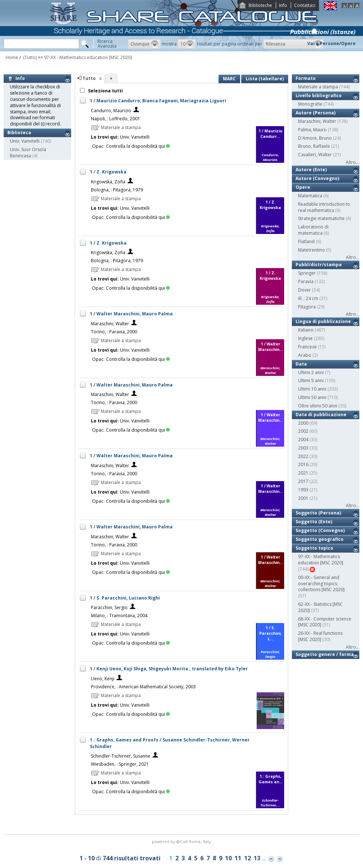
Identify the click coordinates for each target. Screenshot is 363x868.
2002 (303, 431)
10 (228, 858)
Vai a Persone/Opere (331, 43)
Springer (307, 273)
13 (257, 858)
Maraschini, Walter (110, 324)
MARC (229, 79)
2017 (303, 481)
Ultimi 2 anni (311, 372)
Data (301, 364)
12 (247, 858)
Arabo (305, 355)
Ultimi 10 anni (312, 389)
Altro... (353, 162)
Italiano (306, 330)
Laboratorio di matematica (313, 230)
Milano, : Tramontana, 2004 (119, 616)
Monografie (310, 104)
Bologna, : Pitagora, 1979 (117, 190)
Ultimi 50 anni (312, 397)
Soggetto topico (314, 548)
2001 (303, 498)
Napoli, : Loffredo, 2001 (115, 119)
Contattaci (305, 5)
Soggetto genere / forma (325, 654)
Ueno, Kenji (103, 679)
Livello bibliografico (319, 96)
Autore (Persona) (316, 113)
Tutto (89, 78)
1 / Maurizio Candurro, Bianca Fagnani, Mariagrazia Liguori (158, 101)
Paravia (306, 281)
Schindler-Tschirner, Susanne (121, 756)
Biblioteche (260, 5)
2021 (303, 473)
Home (12, 57)
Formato (306, 78)
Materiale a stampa (318, 87)
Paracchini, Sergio (109, 607)
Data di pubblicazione (321, 415)
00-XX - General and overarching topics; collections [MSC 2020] (321, 584)
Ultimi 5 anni (311, 380)
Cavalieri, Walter (315, 155)
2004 (303, 440)
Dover (305, 290)
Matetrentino (311, 250)
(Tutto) (29, 57)
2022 (303, 456)
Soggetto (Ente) (314, 522)
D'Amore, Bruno (315, 138)
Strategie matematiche (321, 218)
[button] (144, 44)
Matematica (310, 196)
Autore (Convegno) (317, 178)
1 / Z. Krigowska (108, 172)
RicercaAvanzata (107, 44)
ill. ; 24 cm (308, 298)
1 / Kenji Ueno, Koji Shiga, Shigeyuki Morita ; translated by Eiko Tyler (169, 669)
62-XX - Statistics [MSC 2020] (320, 607)
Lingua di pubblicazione (323, 321)
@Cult (182, 841)
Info (283, 5)
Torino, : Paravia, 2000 (114, 332)
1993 (303, 490)
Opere (303, 187)
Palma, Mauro (312, 130)
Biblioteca (19, 133)
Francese (307, 347)
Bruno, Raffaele (314, 146)
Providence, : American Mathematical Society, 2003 (143, 687)
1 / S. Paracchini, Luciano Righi (125, 598)
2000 (303, 423)
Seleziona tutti (105, 91)
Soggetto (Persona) (318, 513)
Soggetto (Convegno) (320, 530)
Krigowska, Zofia (108, 182)
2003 (303, 448)
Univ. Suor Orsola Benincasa (28, 153)
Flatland (306, 241)
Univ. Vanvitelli (25, 141)
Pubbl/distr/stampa (319, 265)
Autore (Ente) (311, 170)
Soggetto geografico (320, 539)
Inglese (305, 338)
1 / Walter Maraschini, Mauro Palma (131, 314)
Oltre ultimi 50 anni (318, 406)
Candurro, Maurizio (111, 111)
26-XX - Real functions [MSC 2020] (320, 636)
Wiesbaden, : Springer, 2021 (120, 764)
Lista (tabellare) (265, 79)
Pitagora (307, 307)
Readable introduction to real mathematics (324, 207)
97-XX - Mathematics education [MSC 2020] (88, 57)
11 (238, 858)
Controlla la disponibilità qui (138, 146)
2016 (303, 464)
